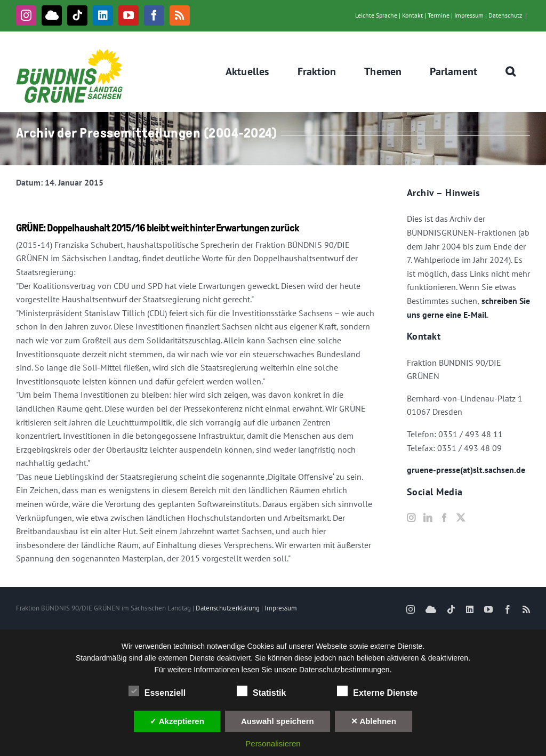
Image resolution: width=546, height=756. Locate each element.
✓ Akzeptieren (177, 721)
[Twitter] (461, 518)
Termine (439, 15)
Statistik (261, 691)
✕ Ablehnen (374, 721)
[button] (511, 71)
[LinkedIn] (428, 518)
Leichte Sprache (376, 15)
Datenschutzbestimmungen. (346, 670)
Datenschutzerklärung (228, 608)
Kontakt (412, 15)
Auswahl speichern (278, 721)
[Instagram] (411, 518)
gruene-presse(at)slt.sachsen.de (466, 470)
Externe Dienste (377, 691)
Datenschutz (505, 15)
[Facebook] (444, 518)
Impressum (469, 15)
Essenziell (157, 691)
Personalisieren (273, 743)
